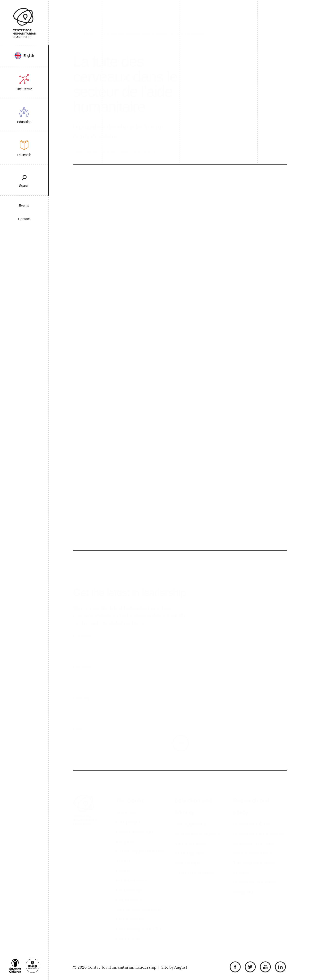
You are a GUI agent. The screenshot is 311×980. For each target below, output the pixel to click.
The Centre (130, 792)
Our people (129, 813)
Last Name (82, 659)
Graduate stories (194, 864)
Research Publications (259, 825)
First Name (82, 627)
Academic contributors (243, 241)
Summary (230, 233)
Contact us (128, 930)
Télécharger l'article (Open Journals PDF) (118, 141)
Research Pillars (252, 815)
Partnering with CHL (139, 920)
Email (78, 721)
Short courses (191, 835)
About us (126, 804)
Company (81, 690)
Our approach (190, 815)
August (181, 967)
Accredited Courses (197, 825)
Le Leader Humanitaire (241, 208)
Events (24, 206)
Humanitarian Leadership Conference (132, 881)
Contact (24, 219)
